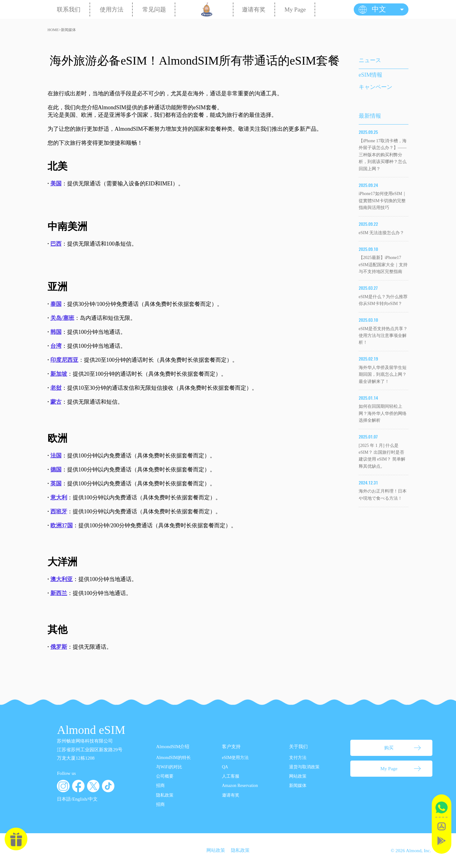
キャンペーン (375, 87)
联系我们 (69, 9)
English (80, 799)
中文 (93, 799)
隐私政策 (165, 795)
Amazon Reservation (240, 786)
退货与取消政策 (304, 767)
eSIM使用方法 (235, 758)
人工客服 (231, 776)
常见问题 (154, 9)
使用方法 (112, 9)
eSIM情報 (371, 75)
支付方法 (298, 758)
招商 (160, 786)
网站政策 (298, 776)
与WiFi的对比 (169, 767)
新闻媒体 (68, 30)
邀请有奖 (254, 9)
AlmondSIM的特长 (173, 758)
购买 (389, 748)
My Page (295, 9)
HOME (53, 30)
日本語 (64, 799)
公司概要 (165, 776)
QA (225, 767)
